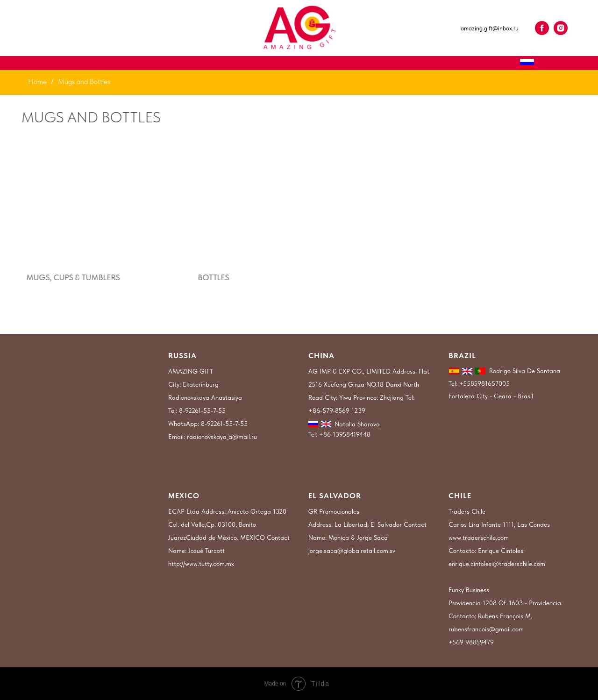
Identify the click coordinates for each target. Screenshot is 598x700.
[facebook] (542, 28)
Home (37, 81)
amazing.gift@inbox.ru (490, 28)
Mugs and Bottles (84, 81)
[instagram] (561, 28)
